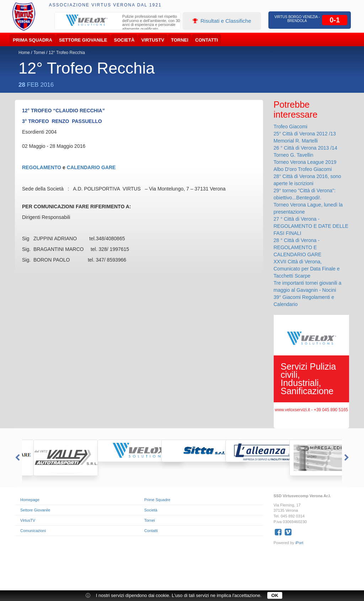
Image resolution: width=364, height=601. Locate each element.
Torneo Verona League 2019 (305, 162)
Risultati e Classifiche (222, 21)
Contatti (207, 40)
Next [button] (347, 458)
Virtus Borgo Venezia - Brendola (297, 19)
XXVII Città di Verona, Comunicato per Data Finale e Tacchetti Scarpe (307, 269)
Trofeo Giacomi (291, 127)
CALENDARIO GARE (91, 167)
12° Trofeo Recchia (67, 53)
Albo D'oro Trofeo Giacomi (303, 169)
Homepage (30, 500)
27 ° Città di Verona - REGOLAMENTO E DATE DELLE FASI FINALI (311, 226)
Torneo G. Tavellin (294, 155)
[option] (118, 23)
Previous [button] (17, 458)
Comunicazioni (33, 531)
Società (124, 40)
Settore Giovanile (83, 40)
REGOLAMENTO (42, 167)
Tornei (180, 40)
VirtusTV (153, 40)
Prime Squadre (157, 500)
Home (24, 53)
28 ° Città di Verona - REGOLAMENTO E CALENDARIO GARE (298, 247)
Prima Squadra (33, 40)
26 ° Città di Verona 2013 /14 (306, 148)
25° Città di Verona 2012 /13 (305, 134)
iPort (299, 543)
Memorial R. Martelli (296, 141)
